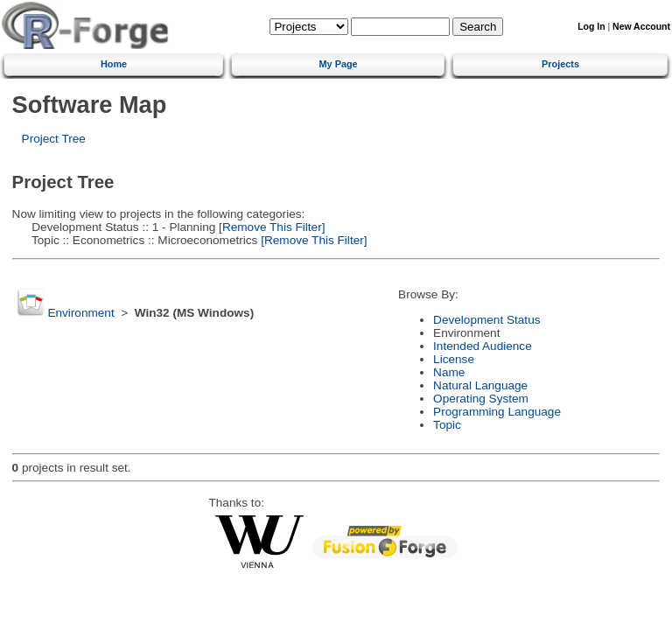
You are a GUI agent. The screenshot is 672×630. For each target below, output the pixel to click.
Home (114, 64)
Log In (591, 27)
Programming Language (497, 412)
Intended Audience (483, 346)
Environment (80, 313)
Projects (560, 64)
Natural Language (480, 385)
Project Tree (54, 139)
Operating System (481, 399)
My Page (339, 64)
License (454, 359)
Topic (447, 425)
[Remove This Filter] (270, 227)
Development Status (486, 320)
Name (449, 372)
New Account (641, 27)
